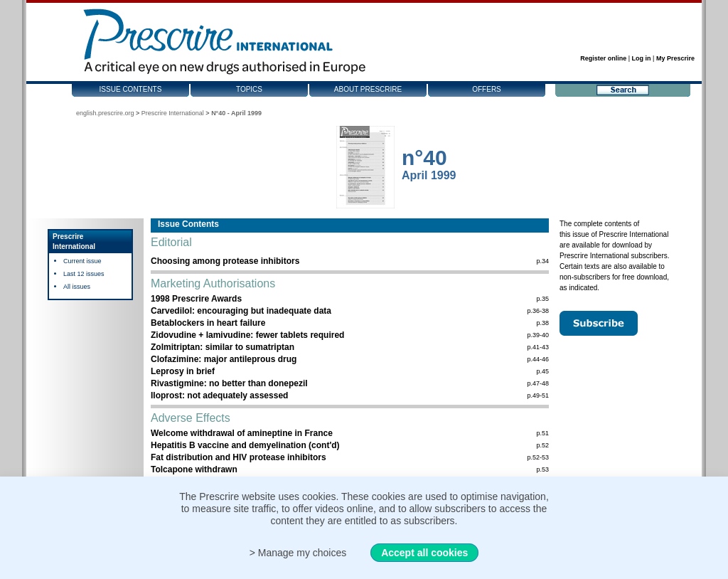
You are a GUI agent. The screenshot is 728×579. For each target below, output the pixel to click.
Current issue (82, 261)
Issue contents (131, 89)
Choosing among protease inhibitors (225, 261)
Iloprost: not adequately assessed (219, 395)
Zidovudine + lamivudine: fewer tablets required (247, 335)
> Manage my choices (298, 553)
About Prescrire (368, 89)
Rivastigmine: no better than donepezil (229, 383)
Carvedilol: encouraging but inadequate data (241, 311)
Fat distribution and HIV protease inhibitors (239, 457)
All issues (77, 287)
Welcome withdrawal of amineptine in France (242, 433)
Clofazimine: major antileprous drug (224, 359)
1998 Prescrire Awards (196, 299)
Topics (249, 89)
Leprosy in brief (183, 371)
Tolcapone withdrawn (194, 469)
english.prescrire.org (105, 113)
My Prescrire (675, 58)
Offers (487, 89)
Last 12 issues (84, 274)
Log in (642, 58)
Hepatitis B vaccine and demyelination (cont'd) (245, 445)
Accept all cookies (424, 553)
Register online (603, 58)
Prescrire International (173, 113)
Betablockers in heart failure (208, 323)
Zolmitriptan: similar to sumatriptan (223, 347)
